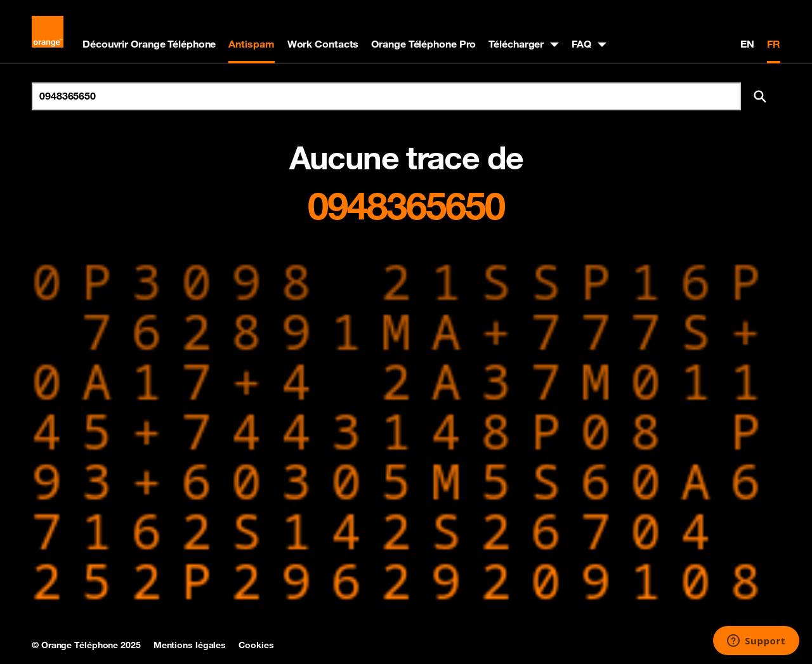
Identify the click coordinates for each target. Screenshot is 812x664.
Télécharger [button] (516, 44)
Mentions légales (190, 645)
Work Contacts (323, 44)
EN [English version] (747, 44)
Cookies (256, 645)
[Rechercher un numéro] (386, 96)
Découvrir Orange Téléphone (149, 44)
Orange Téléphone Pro (423, 44)
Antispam (251, 44)
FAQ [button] (581, 44)
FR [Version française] (774, 44)
